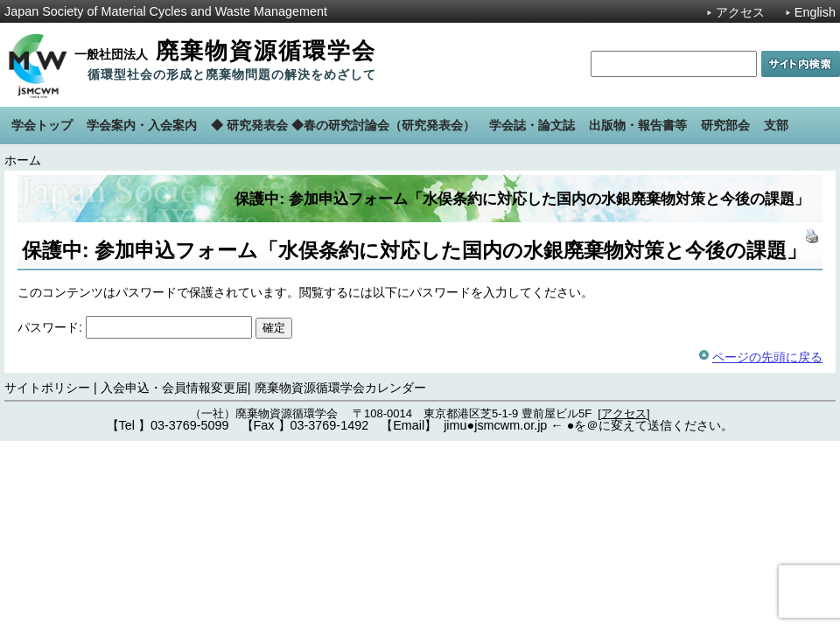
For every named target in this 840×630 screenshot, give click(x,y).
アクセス (740, 12)
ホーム (23, 160)
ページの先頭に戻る (767, 357)
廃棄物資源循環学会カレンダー (340, 388)
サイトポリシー (47, 388)
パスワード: (135, 327)
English (815, 12)
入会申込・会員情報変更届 (174, 388)
